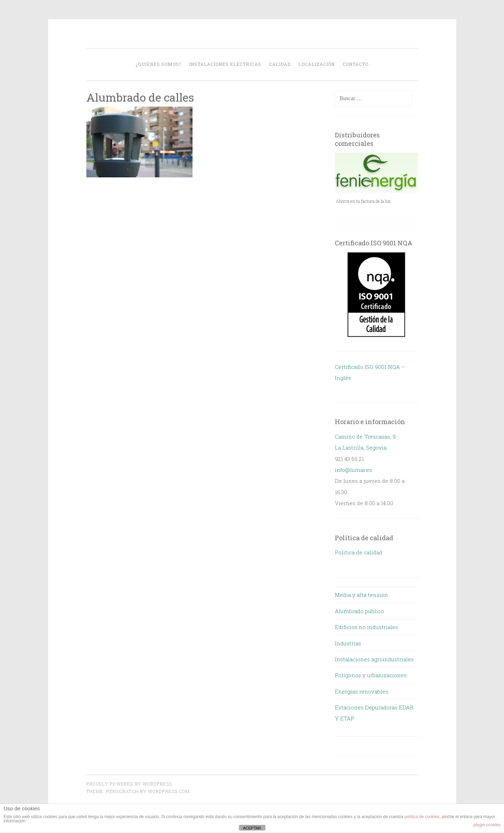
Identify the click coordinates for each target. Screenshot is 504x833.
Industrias (348, 643)
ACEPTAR (252, 828)
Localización (317, 64)
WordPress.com (169, 791)
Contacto (356, 64)
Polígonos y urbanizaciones (371, 675)
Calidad (280, 64)
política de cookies (422, 817)
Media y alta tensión (361, 595)
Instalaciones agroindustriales (374, 659)
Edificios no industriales (366, 627)
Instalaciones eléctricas (225, 64)
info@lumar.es (353, 470)
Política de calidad (359, 552)
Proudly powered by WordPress (129, 784)
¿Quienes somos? (158, 64)
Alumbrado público (359, 611)
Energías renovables (362, 691)
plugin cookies (487, 825)
